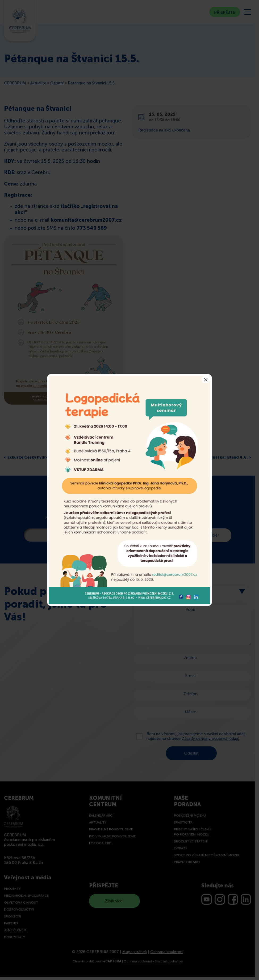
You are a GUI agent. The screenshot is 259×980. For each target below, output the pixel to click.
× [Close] (206, 380)
